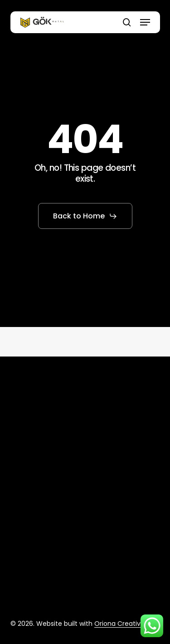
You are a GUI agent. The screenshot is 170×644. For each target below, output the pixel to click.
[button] (145, 22)
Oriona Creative (119, 624)
